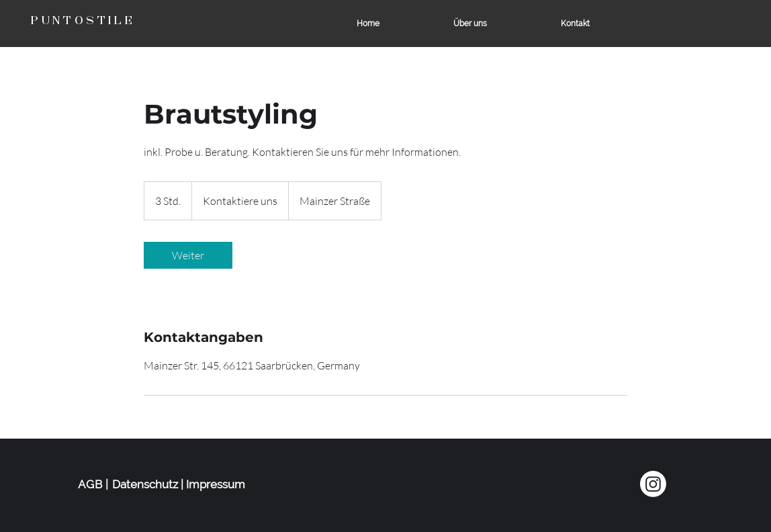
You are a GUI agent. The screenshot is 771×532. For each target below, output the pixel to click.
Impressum (216, 484)
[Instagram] (653, 484)
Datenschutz (145, 484)
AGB (90, 484)
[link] (188, 255)
